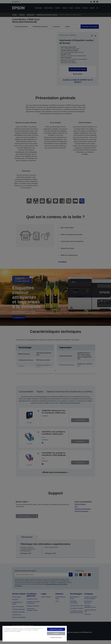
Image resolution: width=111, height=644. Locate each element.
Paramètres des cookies (56, 637)
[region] (35, 634)
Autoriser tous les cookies (56, 629)
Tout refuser (56, 633)
